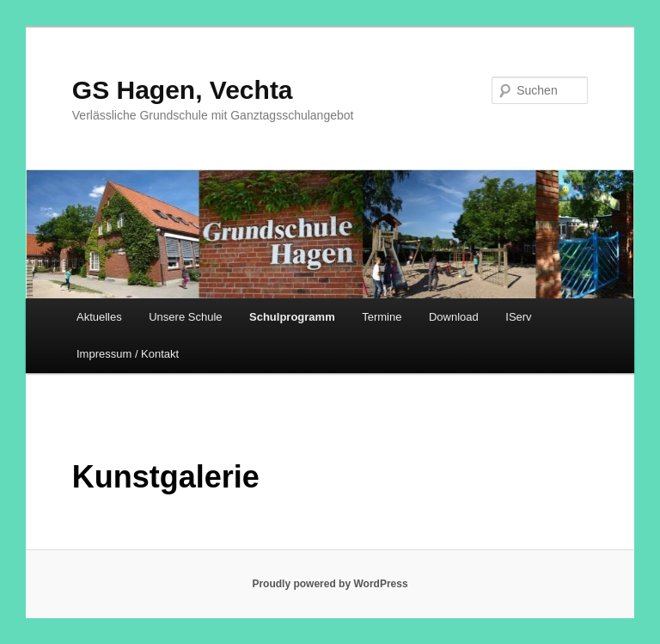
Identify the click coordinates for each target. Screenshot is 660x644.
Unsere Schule (185, 317)
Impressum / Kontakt (128, 354)
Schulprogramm (292, 317)
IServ (518, 317)
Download (454, 317)
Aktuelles (99, 317)
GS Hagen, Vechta (183, 90)
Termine (382, 317)
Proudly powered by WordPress (330, 584)
